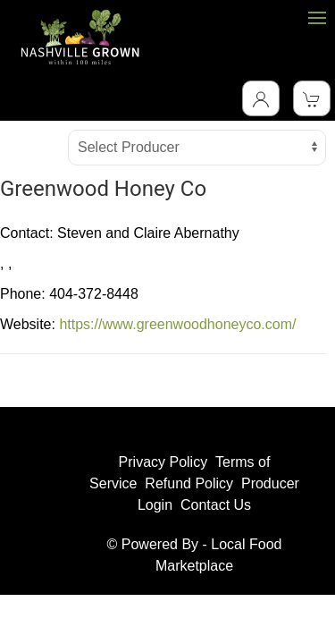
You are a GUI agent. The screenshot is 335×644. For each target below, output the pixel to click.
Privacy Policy (163, 462)
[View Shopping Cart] (312, 98)
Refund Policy (189, 483)
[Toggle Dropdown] (261, 98)
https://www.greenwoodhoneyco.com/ (177, 324)
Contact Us (216, 505)
